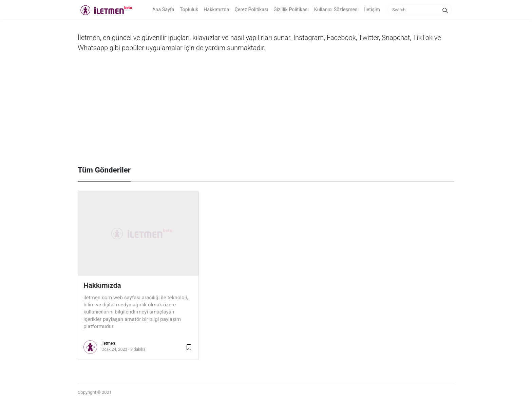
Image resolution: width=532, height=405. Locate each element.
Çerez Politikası (251, 10)
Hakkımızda (216, 10)
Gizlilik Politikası (291, 10)
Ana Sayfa (163, 10)
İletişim (372, 10)
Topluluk (189, 10)
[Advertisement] (266, 115)
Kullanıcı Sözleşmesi (336, 10)
